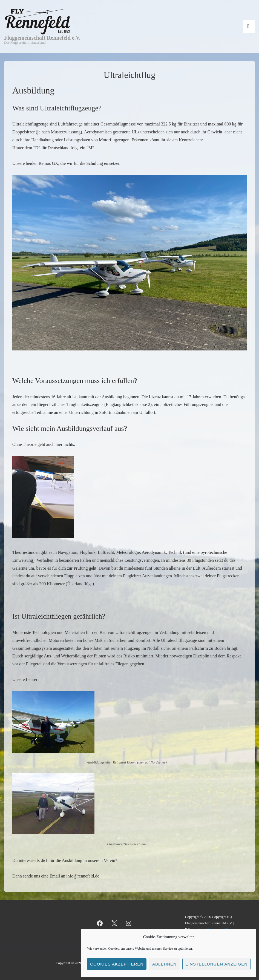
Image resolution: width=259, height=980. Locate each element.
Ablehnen (164, 964)
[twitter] (114, 923)
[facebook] (100, 923)
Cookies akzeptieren (117, 964)
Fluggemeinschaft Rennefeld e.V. (42, 38)
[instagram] (129, 923)
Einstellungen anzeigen (216, 964)
